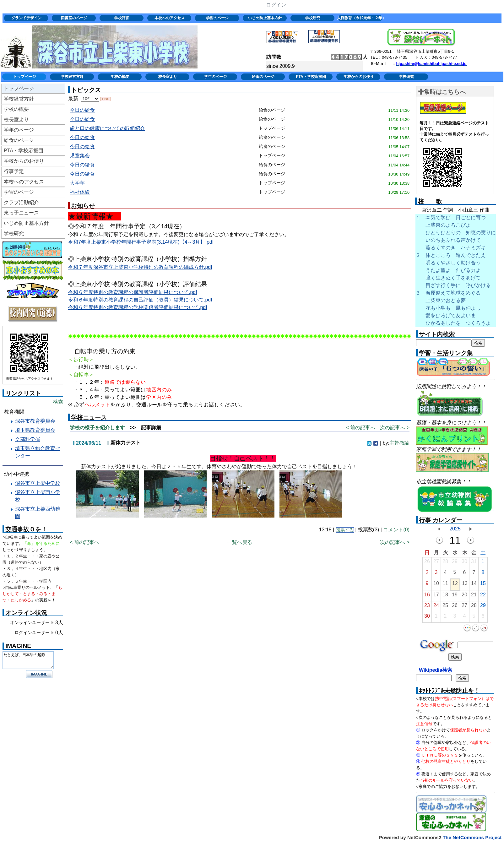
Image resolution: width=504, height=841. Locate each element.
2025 (455, 529)
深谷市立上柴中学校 (38, 483)
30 (464, 563)
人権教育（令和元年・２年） (361, 18)
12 (455, 585)
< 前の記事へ (360, 428)
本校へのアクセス (170, 18)
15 (483, 585)
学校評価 (122, 18)
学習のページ (217, 18)
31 (474, 563)
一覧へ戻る (240, 542)
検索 (58, 402)
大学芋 (77, 183)
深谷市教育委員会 (35, 421)
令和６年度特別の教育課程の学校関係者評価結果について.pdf (138, 307)
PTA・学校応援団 (311, 77)
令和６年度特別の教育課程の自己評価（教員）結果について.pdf (140, 300)
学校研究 (313, 18)
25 (445, 607)
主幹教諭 (399, 443)
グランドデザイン (26, 18)
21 (474, 596)
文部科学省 (28, 439)
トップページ (24, 77)
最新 (84, 98)
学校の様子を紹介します (97, 428)
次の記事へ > (395, 428)
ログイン (276, 5)
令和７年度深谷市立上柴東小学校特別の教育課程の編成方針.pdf (140, 267)
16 (427, 596)
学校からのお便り (359, 77)
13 (465, 585)
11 (445, 585)
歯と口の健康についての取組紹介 (107, 128)
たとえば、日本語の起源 (28, 660)
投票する (345, 530)
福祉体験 (80, 192)
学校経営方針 (72, 77)
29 (455, 563)
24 (436, 607)
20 (464, 596)
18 (445, 596)
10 (436, 585)
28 (445, 563)
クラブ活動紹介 (21, 202)
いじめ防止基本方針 (265, 18)
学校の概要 (120, 77)
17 (436, 596)
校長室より (168, 77)
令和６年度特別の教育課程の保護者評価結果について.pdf (133, 292)
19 (455, 596)
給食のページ (263, 77)
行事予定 (14, 171)
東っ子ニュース (21, 213)
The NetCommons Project (472, 837)
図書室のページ (74, 18)
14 (474, 585)
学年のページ (215, 77)
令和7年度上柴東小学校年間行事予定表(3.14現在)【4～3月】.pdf (141, 242)
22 (483, 596)
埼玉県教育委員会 (35, 430)
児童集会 (80, 156)
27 (436, 563)
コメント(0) (396, 530)
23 (427, 607)
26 (427, 563)
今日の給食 (82, 110)
